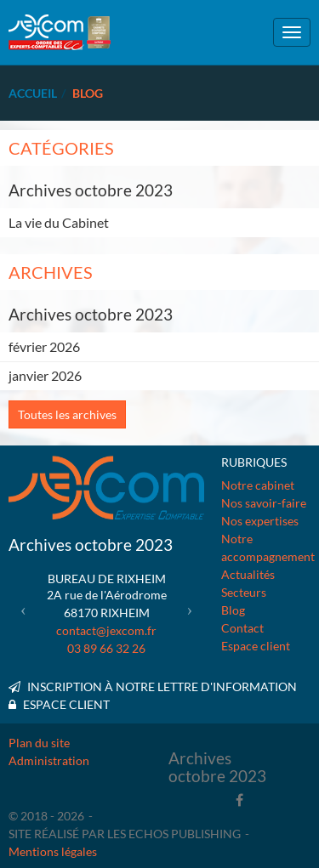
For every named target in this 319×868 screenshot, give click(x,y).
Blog (233, 610)
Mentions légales (53, 851)
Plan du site (39, 743)
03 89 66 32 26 (106, 648)
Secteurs (244, 592)
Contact (242, 628)
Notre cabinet (258, 485)
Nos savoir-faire (264, 503)
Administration (49, 760)
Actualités (248, 574)
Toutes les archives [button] (67, 414)
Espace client (256, 646)
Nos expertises (260, 521)
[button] (23, 609)
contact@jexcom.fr (106, 630)
